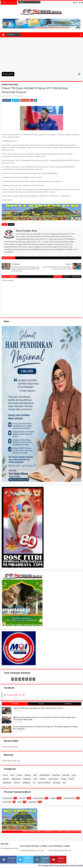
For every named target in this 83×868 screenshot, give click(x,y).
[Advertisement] (41, 53)
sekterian (57, 783)
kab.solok (22, 798)
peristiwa (66, 775)
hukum (19, 775)
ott (34, 783)
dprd (35, 775)
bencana (43, 779)
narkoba (6, 779)
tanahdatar (33, 802)
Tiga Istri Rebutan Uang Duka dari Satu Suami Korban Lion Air (38, 708)
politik (11, 224)
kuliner (63, 779)
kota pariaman (38, 798)
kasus (74, 775)
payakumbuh (7, 802)
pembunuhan (16, 779)
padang (53, 798)
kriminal (28, 775)
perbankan (26, 783)
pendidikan (27, 779)
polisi (12, 775)
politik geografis (44, 783)
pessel (20, 802)
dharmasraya (8, 798)
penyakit (17, 783)
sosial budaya (53, 779)
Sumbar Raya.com (14, 695)
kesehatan (56, 775)
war (64, 783)
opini (35, 779)
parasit (71, 779)
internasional (45, 775)
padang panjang (69, 798)
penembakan (7, 783)
